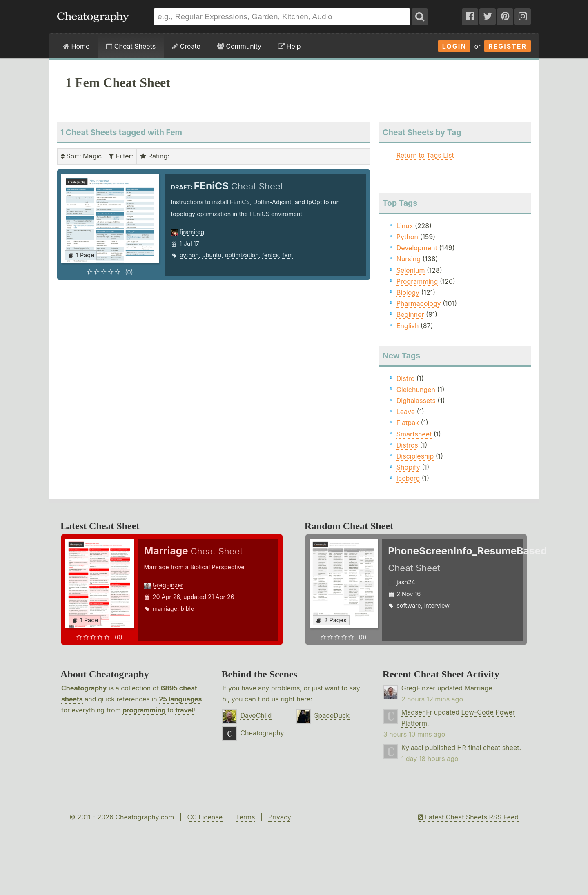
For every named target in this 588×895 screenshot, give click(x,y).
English (408, 326)
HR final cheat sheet (488, 748)
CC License (205, 817)
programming (144, 710)
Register (508, 46)
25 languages (180, 699)
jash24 (406, 582)
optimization (242, 255)
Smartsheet (414, 434)
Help (289, 46)
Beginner (410, 314)
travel (184, 710)
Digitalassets (416, 401)
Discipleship (415, 456)
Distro (405, 378)
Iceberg (408, 478)
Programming (417, 281)
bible (187, 609)
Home (76, 46)
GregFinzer (168, 585)
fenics (271, 255)
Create (186, 46)
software (409, 605)
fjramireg (192, 232)
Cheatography (84, 688)
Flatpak (408, 423)
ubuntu (212, 255)
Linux (405, 226)
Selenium (411, 270)
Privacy (280, 817)
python (189, 255)
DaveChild (256, 715)
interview (437, 605)
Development (417, 248)
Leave (406, 412)
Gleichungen (416, 390)
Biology (408, 292)
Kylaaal (412, 748)
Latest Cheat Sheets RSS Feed (468, 817)
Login (454, 46)
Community (239, 46)
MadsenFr (417, 712)
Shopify (408, 467)
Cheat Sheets (131, 46)
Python (407, 237)
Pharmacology (419, 303)
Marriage (479, 688)
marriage (165, 609)
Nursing (409, 259)
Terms (245, 817)
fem (287, 255)
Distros (407, 445)
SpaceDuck (332, 715)
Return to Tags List (425, 155)
